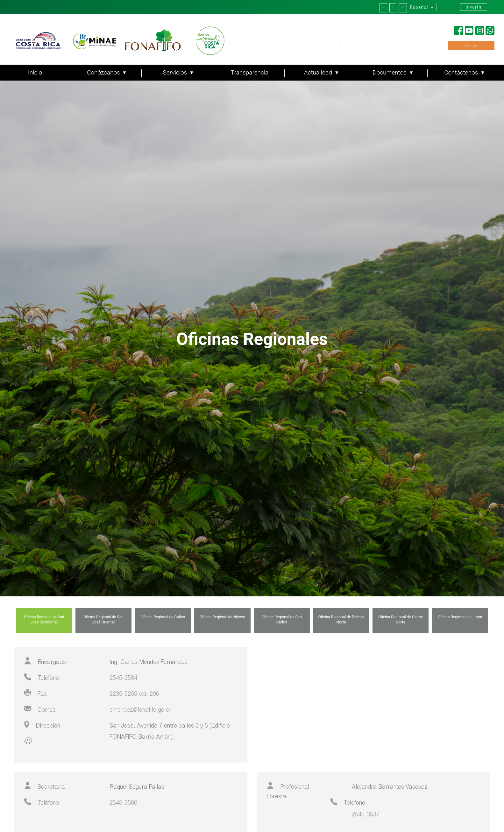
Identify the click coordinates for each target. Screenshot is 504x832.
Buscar (471, 46)
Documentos (390, 72)
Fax (35, 693)
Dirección (42, 725)
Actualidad (319, 72)
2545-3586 (123, 803)
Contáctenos (462, 72)
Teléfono (42, 677)
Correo (40, 709)
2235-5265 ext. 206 (134, 694)
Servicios (176, 72)
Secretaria (45, 786)
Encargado (45, 661)
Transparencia (250, 72)
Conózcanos (104, 72)
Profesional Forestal (288, 791)
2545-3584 (123, 679)
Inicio (35, 72)
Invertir (474, 7)
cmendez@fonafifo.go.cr (140, 710)
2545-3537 (366, 815)
